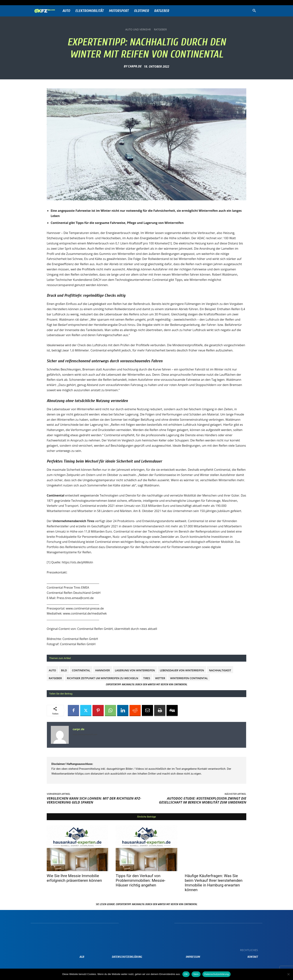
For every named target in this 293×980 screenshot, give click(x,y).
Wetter (160, 678)
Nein (196, 974)
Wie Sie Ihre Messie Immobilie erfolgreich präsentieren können (74, 878)
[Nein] (288, 974)
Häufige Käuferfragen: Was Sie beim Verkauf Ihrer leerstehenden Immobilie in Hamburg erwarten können (214, 883)
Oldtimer (141, 11)
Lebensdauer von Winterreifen (182, 670)
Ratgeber (162, 11)
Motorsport (119, 11)
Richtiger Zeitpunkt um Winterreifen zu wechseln (102, 678)
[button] (254, 11)
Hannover (103, 670)
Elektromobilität (90, 11)
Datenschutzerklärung (216, 974)
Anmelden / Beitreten (70, 3)
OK (186, 974)
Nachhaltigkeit (220, 670)
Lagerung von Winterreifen (135, 670)
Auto (66, 11)
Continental (81, 670)
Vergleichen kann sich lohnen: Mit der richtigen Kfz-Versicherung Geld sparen (94, 800)
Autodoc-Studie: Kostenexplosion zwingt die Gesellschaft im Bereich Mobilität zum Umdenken (203, 800)
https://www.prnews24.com (85, 735)
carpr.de (135, 66)
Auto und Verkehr (138, 30)
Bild (64, 670)
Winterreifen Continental (189, 678)
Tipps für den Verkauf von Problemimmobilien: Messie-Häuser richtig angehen (141, 880)
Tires (147, 678)
